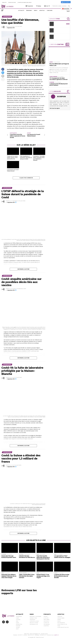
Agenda (59, 620)
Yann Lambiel (47, 620)
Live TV (47, 6)
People (59, 622)
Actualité (21, 10)
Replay (39, 6)
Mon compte (66, 2)
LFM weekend (47, 625)
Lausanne (18, 620)
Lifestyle (42, 10)
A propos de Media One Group (25, 2)
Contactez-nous (12, 2)
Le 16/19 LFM (46, 623)
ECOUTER (66, 9)
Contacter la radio (34, 622)
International (19, 625)
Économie (18, 626)
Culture (18, 628)
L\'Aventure (46, 626)
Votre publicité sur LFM (63, 628)
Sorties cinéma (61, 618)
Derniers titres (33, 618)
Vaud (17, 622)
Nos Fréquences (61, 623)
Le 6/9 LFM (46, 618)
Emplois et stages (34, 623)
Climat (17, 618)
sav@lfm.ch (56, 635)
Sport (17, 629)
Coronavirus (19, 617)
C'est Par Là (46, 622)
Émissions (29, 10)
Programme (29, 6)
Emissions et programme (35, 617)
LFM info (46, 617)
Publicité (4, 2)
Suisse (17, 623)
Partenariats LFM (34, 625)
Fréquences (32, 620)
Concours (50, 10)
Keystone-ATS (11, 28)
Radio (35, 10)
